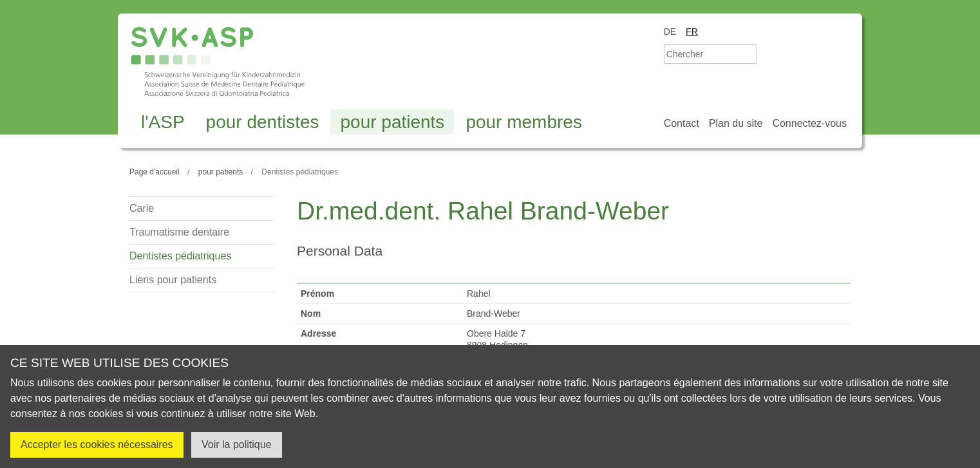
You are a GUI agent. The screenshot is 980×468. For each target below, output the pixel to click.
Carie (142, 208)
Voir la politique (237, 445)
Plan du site (736, 123)
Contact (682, 123)
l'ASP (163, 122)
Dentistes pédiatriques (180, 256)
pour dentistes (263, 122)
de (670, 32)
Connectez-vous (809, 123)
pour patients (392, 122)
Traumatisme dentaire (179, 232)
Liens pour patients (173, 280)
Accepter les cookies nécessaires (97, 445)
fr (692, 32)
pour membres (524, 122)
